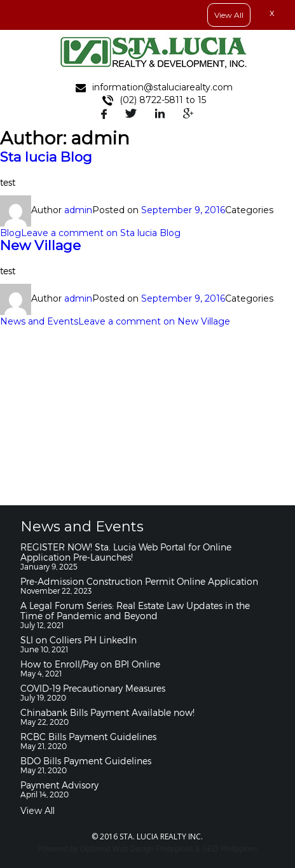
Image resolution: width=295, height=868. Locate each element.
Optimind (95, 849)
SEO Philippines (230, 849)
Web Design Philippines (153, 849)
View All (38, 811)
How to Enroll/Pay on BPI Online (90, 664)
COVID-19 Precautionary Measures (93, 688)
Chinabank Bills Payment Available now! (107, 712)
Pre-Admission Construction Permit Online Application (139, 581)
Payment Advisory (59, 785)
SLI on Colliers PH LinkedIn (79, 640)
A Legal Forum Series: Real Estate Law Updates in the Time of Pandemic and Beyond (135, 611)
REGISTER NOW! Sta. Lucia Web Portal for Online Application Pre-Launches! (126, 552)
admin (78, 210)
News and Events (39, 321)
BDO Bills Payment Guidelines (86, 761)
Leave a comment (101, 233)
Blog (10, 233)
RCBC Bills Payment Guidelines (88, 737)
